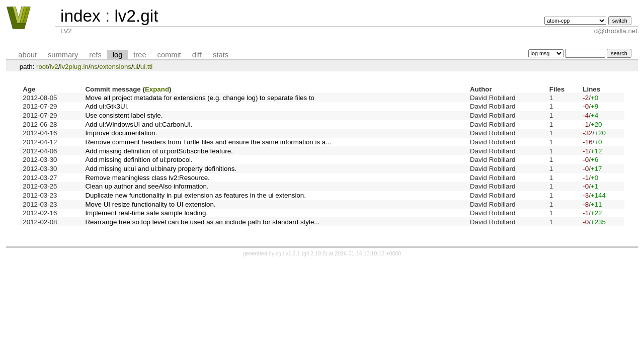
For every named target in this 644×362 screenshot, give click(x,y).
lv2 (54, 67)
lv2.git (136, 16)
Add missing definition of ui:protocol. (139, 160)
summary (63, 55)
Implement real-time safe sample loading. (146, 213)
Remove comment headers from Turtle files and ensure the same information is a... (208, 142)
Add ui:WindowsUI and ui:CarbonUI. (139, 124)
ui (136, 67)
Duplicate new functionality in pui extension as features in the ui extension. (195, 195)
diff (197, 55)
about (27, 55)
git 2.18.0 (314, 253)
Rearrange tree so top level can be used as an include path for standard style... (202, 222)
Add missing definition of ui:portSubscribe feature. (159, 151)
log (118, 55)
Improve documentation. (121, 133)
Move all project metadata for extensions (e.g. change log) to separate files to (200, 98)
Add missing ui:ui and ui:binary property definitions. (161, 169)
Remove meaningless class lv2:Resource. (147, 178)
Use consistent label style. (124, 115)
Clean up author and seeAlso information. (147, 186)
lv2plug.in (74, 67)
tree (140, 55)
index (80, 16)
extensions (115, 67)
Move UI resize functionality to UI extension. (150, 204)
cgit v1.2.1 (288, 253)
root (42, 67)
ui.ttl (146, 67)
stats (221, 55)
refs (95, 55)
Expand (157, 89)
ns (94, 67)
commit (169, 55)
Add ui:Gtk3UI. (107, 106)
